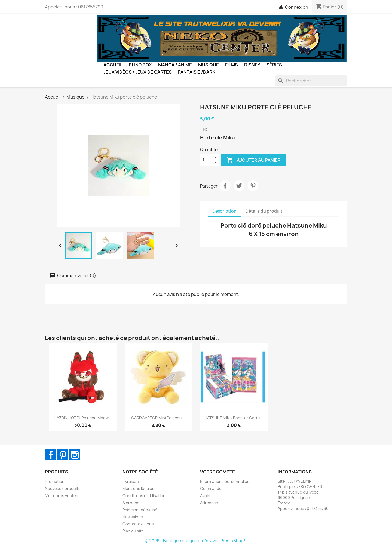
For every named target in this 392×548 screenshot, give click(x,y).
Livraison (131, 481)
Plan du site (133, 531)
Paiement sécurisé (140, 510)
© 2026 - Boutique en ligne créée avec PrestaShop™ (196, 541)
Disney (252, 65)
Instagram (75, 455)
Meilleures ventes (62, 496)
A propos (131, 503)
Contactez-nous (138, 524)
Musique (209, 65)
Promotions (56, 481)
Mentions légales (138, 489)
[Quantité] (207, 160)
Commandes (212, 489)
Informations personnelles (225, 481)
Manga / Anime (175, 65)
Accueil (113, 65)
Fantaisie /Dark (197, 72)
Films (232, 65)
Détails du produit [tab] (264, 211)
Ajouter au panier (254, 160)
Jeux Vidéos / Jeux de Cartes (138, 72)
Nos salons (133, 517)
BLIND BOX (140, 65)
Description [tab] (224, 211)
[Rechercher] (311, 81)
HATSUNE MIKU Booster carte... (234, 418)
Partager (225, 186)
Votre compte (218, 472)
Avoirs (206, 496)
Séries (274, 65)
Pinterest (253, 186)
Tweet (239, 186)
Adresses (209, 503)
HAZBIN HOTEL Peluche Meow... (83, 418)
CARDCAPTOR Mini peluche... (158, 418)
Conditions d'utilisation (144, 496)
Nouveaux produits (63, 489)
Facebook (51, 455)
